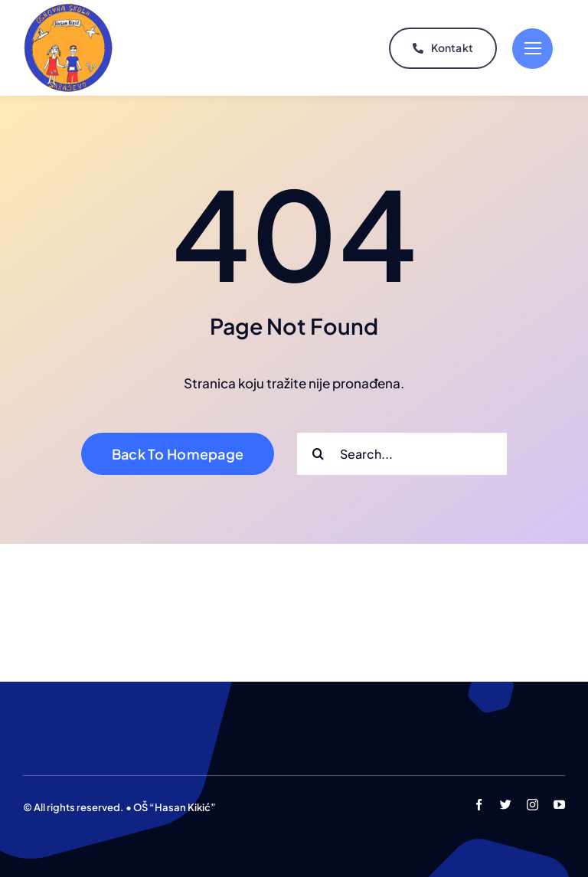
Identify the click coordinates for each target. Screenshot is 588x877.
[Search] (318, 454)
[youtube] (559, 805)
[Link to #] (532, 49)
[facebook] (479, 805)
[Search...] (402, 454)
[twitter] (506, 805)
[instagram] (532, 805)
